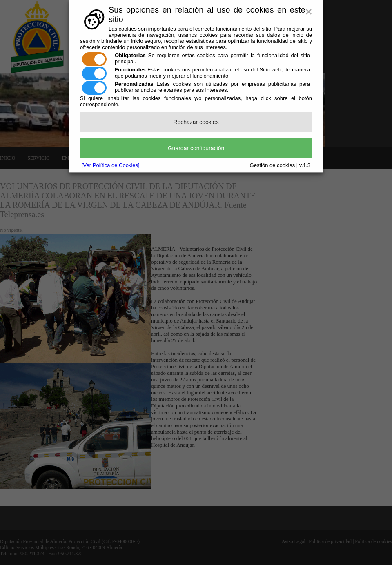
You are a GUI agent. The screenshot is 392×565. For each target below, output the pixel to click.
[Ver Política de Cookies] (111, 165)
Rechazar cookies (196, 122)
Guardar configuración (196, 148)
